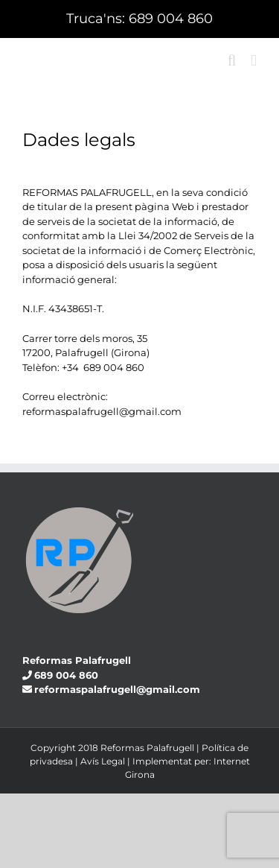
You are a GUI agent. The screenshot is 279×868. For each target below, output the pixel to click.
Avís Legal (103, 761)
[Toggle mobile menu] (254, 61)
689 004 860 (171, 19)
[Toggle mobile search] (232, 61)
